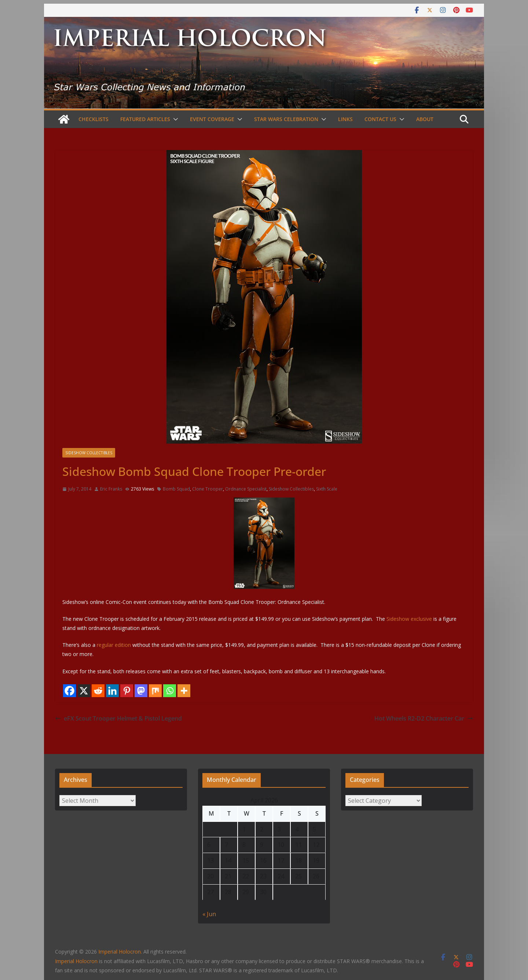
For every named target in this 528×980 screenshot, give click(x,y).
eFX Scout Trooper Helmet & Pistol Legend (118, 718)
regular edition (115, 645)
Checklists (93, 119)
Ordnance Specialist (246, 489)
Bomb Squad (176, 489)
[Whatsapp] (170, 691)
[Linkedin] (112, 691)
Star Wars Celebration (286, 119)
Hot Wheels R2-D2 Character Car (424, 718)
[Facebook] (69, 691)
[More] (184, 691)
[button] (174, 119)
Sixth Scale (327, 489)
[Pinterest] (127, 691)
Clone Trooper (208, 489)
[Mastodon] (141, 691)
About (425, 119)
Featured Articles (145, 119)
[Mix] (155, 691)
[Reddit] (98, 691)
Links (345, 119)
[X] (84, 691)
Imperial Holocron (76, 961)
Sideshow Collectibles (89, 453)
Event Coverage (212, 119)
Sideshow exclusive (409, 619)
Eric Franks (111, 489)
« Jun (209, 914)
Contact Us (380, 119)
